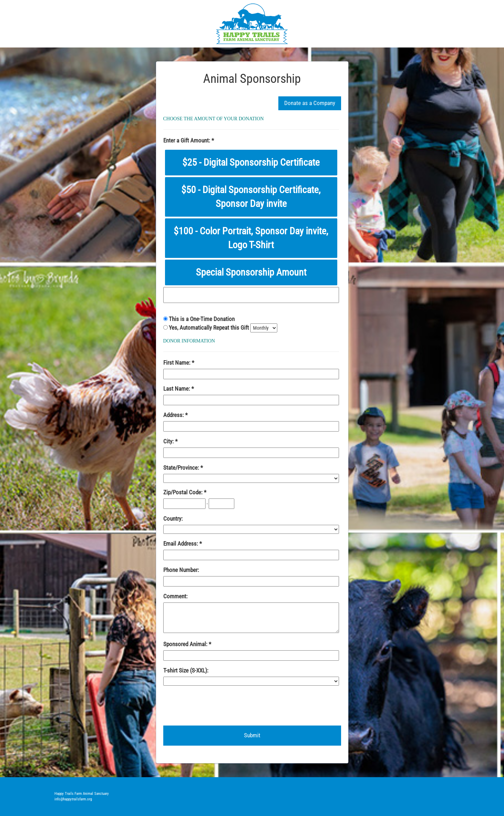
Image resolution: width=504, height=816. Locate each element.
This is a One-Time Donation (202, 319)
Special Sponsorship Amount (251, 272)
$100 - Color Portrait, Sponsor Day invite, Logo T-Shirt (251, 238)
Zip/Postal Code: (184, 492)
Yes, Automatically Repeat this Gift (210, 328)
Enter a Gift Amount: (187, 140)
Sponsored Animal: (186, 644)
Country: (173, 519)
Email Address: (181, 544)
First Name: (177, 363)
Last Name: (177, 389)
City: (169, 441)
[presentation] (216, 705)
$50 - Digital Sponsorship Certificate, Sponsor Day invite (251, 197)
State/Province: (182, 468)
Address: (174, 415)
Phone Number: (181, 570)
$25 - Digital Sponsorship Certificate (251, 162)
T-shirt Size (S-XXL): (186, 670)
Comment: (175, 596)
